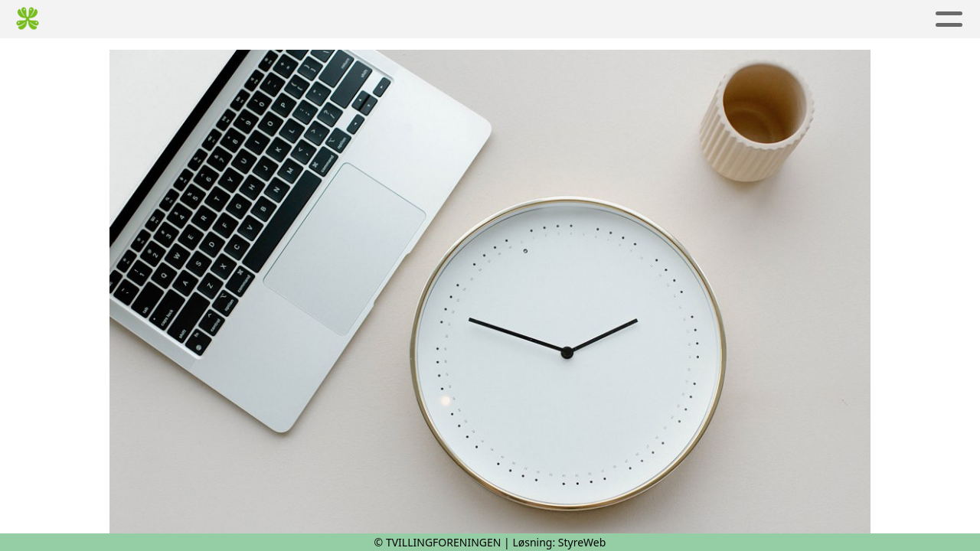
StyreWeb (582, 542)
